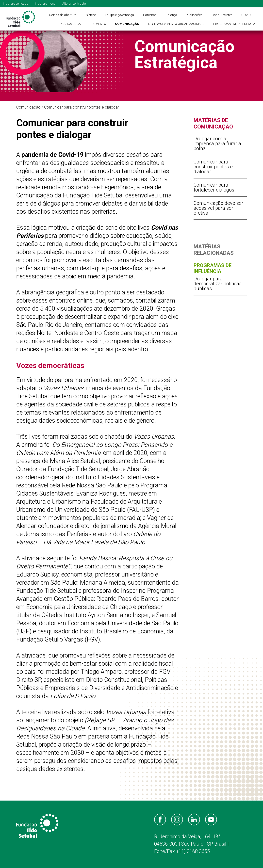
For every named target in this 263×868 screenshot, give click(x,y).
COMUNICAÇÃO (127, 24)
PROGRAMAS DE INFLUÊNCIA (234, 24)
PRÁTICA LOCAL (71, 24)
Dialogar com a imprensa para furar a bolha (217, 144)
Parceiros (150, 15)
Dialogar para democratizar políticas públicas (218, 284)
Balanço (171, 15)
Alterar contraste (74, 4)
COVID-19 (248, 15)
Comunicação (28, 107)
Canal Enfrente (222, 15)
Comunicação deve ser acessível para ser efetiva (218, 208)
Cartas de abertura (63, 15)
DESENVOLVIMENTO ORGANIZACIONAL (176, 24)
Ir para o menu (45, 4)
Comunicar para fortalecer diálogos (214, 187)
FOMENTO (99, 24)
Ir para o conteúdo (16, 4)
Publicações (194, 15)
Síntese (91, 15)
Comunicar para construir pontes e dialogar (213, 167)
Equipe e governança (119, 15)
